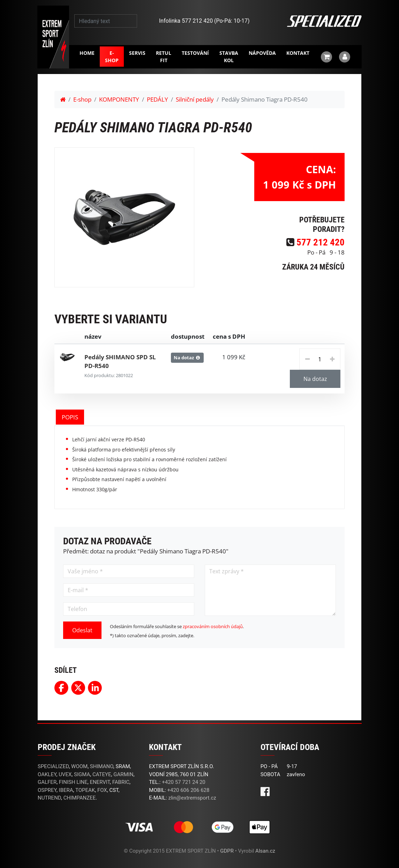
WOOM (79, 766)
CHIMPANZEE (80, 798)
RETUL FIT (164, 57)
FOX (102, 790)
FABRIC (121, 782)
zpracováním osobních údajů (213, 626)
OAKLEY (47, 774)
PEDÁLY (157, 99)
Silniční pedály (195, 99)
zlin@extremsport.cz (192, 798)
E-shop (112, 57)
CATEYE (102, 774)
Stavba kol (229, 57)
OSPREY (47, 790)
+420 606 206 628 (189, 790)
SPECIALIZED (53, 766)
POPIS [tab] (70, 417)
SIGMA (82, 774)
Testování (195, 53)
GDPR (227, 851)
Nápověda (262, 53)
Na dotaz (315, 379)
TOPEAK (85, 790)
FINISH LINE (73, 782)
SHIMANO (102, 766)
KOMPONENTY (119, 99)
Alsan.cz (265, 851)
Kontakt (298, 53)
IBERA (66, 790)
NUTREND (49, 798)
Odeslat (82, 630)
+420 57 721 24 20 (184, 782)
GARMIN (123, 774)
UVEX (65, 774)
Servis (137, 53)
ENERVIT (100, 782)
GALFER (47, 782)
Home (87, 53)
